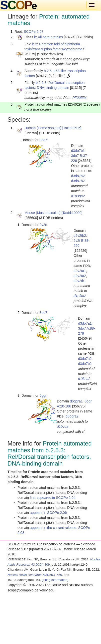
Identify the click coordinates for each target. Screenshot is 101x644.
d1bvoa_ (64, 426)
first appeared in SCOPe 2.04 (53, 498)
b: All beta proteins (49, 37)
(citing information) (55, 580)
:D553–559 (35, 575)
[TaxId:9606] (72, 128)
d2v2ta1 (80, 271)
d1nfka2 (80, 296)
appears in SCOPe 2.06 (48, 513)
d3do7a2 (78, 176)
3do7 (43, 140)
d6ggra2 (72, 416)
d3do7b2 (78, 181)
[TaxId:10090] (72, 213)
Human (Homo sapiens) (43, 128)
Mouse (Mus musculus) (43, 213)
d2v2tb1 (80, 281)
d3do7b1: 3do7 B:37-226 (80, 156)
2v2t (43, 225)
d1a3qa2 (78, 196)
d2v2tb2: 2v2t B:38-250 (82, 241)
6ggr (43, 395)
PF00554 (79, 98)
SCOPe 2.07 (34, 32)
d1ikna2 (84, 379)
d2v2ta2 (80, 276)
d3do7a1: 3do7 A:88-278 (87, 328)
